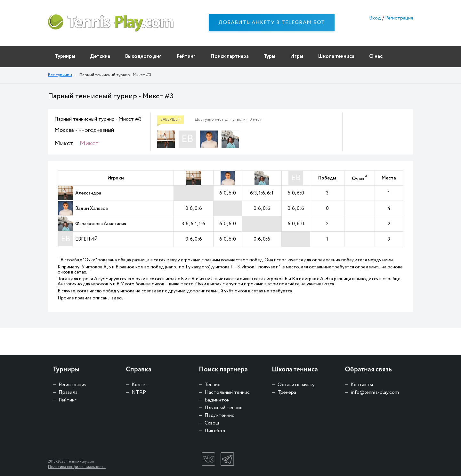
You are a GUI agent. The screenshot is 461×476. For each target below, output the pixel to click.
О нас (376, 56)
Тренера (287, 392)
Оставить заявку (296, 385)
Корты (139, 385)
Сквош (212, 423)
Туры (269, 56)
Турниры (65, 56)
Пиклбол (215, 431)
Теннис (212, 385)
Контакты (362, 385)
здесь (117, 298)
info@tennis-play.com (375, 392)
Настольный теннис (227, 392)
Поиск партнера (230, 56)
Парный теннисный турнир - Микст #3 (98, 119)
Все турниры (60, 75)
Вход (375, 18)
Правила (68, 392)
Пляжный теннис (223, 408)
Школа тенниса (336, 56)
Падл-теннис (219, 415)
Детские (100, 56)
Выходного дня (143, 56)
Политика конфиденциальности (77, 467)
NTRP (139, 392)
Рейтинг (186, 56)
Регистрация (399, 18)
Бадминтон (217, 400)
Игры (297, 56)
